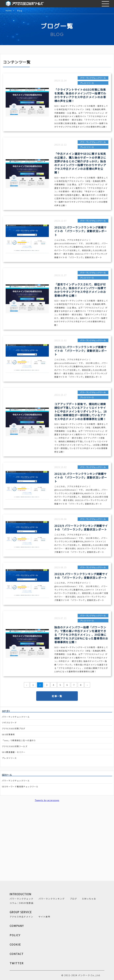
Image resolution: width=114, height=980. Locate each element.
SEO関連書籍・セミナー (14, 752)
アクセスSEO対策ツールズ (15, 746)
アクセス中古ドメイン (21, 917)
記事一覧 (57, 696)
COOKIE (15, 944)
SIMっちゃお (89, 899)
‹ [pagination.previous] (27, 685)
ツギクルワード (9, 723)
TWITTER (17, 963)
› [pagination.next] (87, 685)
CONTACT (17, 954)
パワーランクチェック (22, 899)
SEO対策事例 (8, 734)
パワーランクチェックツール (16, 717)
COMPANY (17, 926)
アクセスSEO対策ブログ (14, 728)
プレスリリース (9, 758)
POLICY (15, 935)
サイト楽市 (44, 917)
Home (9, 11)
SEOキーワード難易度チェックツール (20, 787)
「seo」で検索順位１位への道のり (19, 740)
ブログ (73, 899)
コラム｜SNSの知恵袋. (22, 903)
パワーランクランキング (52, 899)
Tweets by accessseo (47, 800)
